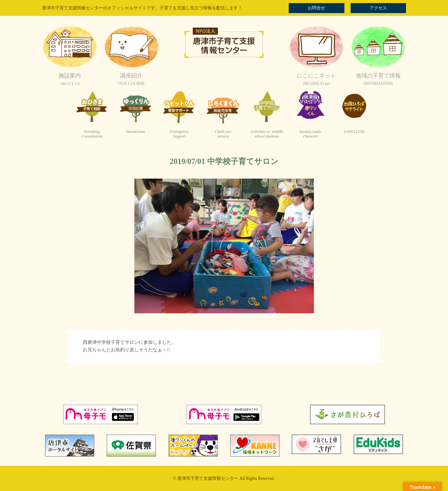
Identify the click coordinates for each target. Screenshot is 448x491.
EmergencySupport (179, 134)
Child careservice (223, 134)
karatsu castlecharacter (310, 134)
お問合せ (316, 8)
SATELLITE (354, 131)
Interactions (135, 131)
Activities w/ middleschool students (267, 134)
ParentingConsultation (92, 134)
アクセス (378, 8)
